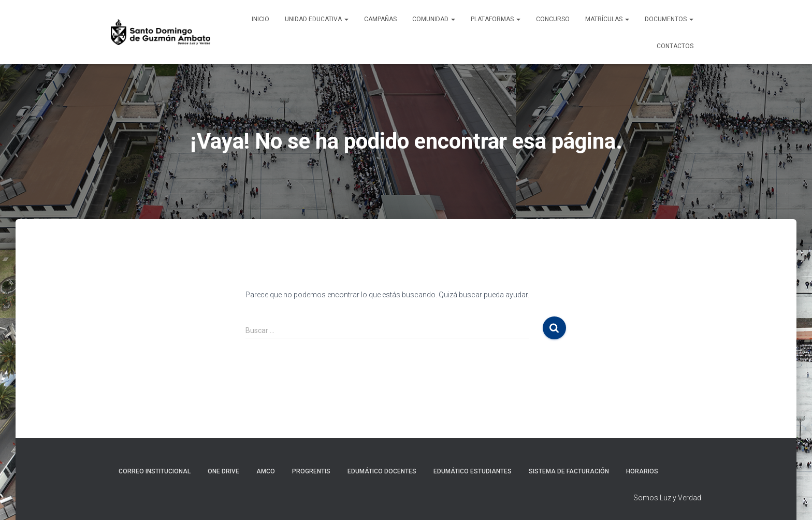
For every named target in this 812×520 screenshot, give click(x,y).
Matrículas (607, 19)
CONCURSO (553, 19)
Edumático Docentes (382, 471)
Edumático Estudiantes (473, 471)
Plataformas (496, 19)
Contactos (675, 46)
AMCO (266, 471)
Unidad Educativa (317, 19)
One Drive (223, 471)
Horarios (642, 471)
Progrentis (311, 471)
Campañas (380, 19)
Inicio (260, 19)
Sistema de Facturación (569, 471)
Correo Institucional (155, 471)
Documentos (669, 19)
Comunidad (434, 19)
